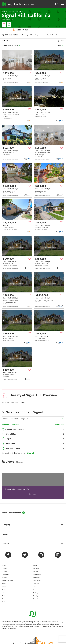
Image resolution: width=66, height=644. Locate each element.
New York (35, 567)
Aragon (8, 434)
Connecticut (5, 570)
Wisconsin (36, 594)
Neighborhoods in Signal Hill (44, 30)
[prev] (4, 55)
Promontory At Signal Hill (15, 424)
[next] (30, 55)
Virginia (35, 585)
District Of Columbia (7, 576)
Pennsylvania (37, 573)
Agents (5, 529)
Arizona (4, 561)
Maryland (4, 591)
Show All (30, 448)
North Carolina (37, 570)
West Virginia (37, 591)
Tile (58, 41)
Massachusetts (6, 594)
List (63, 41)
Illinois (4, 585)
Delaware (4, 573)
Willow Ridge (11, 429)
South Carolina (37, 576)
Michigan (4, 597)
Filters (61, 36)
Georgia (4, 582)
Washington (36, 588)
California (11, 11)
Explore (6, 539)
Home (4, 11)
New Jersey (36, 564)
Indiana (4, 588)
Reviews (59, 30)
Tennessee (36, 579)
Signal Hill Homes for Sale (10, 30)
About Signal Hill (27, 30)
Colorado (4, 567)
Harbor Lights (11, 439)
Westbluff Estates (13, 443)
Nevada (35, 561)
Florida (4, 579)
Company (6, 520)
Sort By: (5, 41)
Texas (35, 582)
